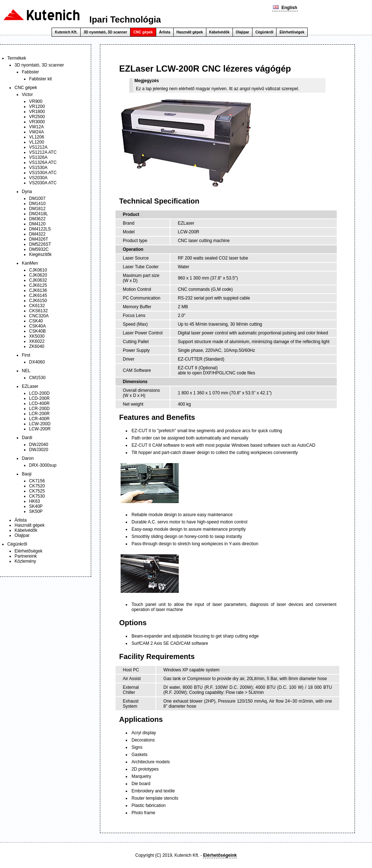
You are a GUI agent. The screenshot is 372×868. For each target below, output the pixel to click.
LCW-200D (40, 424)
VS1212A (38, 147)
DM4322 (37, 234)
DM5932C (39, 249)
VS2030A (38, 178)
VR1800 (37, 112)
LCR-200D (39, 409)
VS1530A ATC (43, 173)
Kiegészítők (40, 254)
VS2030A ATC (43, 183)
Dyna (27, 192)
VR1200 (37, 107)
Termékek (17, 58)
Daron (28, 458)
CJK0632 (38, 280)
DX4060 (37, 362)
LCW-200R (40, 429)
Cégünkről (264, 32)
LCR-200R (39, 414)
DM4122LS (40, 229)
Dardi (27, 438)
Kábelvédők (219, 32)
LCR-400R (39, 419)
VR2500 (37, 117)
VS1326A (38, 157)
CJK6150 (38, 301)
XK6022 (37, 341)
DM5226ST (40, 244)
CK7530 (37, 496)
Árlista (165, 32)
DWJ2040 (39, 445)
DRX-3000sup (43, 465)
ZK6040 (37, 346)
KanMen (30, 263)
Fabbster (30, 72)
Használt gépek (190, 32)
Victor (27, 95)
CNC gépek (143, 32)
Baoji (27, 474)
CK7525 (37, 491)
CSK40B (37, 331)
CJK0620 (38, 275)
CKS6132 (38, 311)
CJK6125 (38, 285)
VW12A (37, 127)
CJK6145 (38, 296)
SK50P (36, 511)
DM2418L (39, 214)
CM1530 (37, 378)
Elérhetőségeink (220, 855)
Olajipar (242, 32)
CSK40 (36, 321)
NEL (26, 371)
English (285, 8)
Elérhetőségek (292, 32)
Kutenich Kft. (66, 32)
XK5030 (37, 336)
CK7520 (37, 486)
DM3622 (37, 219)
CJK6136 (38, 290)
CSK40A (37, 326)
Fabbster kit (41, 79)
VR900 (36, 101)
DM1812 (37, 209)
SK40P (36, 506)
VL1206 (37, 137)
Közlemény (25, 561)
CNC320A (39, 316)
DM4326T (39, 239)
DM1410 (37, 204)
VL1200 (37, 142)
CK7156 (37, 481)
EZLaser (30, 386)
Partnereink (26, 556)
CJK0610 (38, 270)
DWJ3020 (39, 450)
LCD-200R (39, 398)
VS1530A (38, 168)
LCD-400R (39, 403)
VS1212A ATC (43, 152)
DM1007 (37, 198)
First (26, 355)
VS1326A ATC (43, 162)
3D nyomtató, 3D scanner (105, 32)
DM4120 (37, 224)
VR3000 (37, 122)
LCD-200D (39, 393)
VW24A (37, 132)
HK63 (35, 501)
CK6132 (37, 306)
